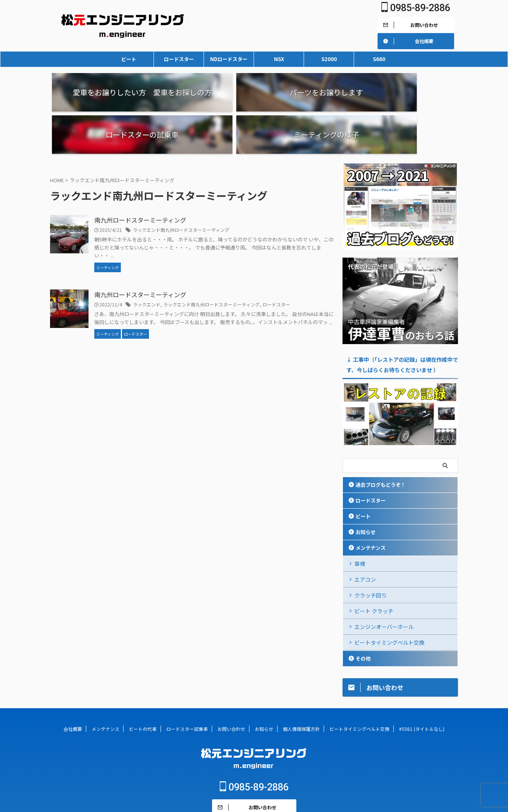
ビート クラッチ (374, 569)
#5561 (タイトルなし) (422, 686)
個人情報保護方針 (301, 686)
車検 (360, 521)
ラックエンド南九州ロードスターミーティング (181, 187)
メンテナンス (371, 505)
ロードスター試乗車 (187, 686)
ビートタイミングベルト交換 (389, 600)
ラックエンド (147, 262)
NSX (279, 59)
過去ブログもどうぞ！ (381, 442)
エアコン (365, 537)
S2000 (329, 59)
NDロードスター (229, 59)
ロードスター (179, 59)
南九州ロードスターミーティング (140, 178)
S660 (379, 59)
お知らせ (366, 490)
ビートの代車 (143, 686)
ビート (129, 59)
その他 (363, 616)
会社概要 (73, 686)
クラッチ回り (371, 553)
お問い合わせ (231, 686)
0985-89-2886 (416, 8)
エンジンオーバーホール (384, 584)
